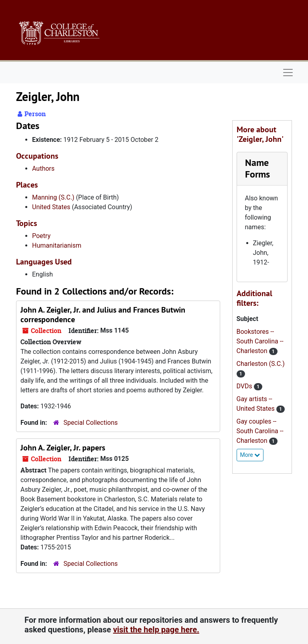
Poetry (41, 236)
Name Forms (257, 168)
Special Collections (90, 423)
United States (51, 207)
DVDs (245, 386)
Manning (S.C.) (53, 197)
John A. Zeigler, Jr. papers (63, 448)
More (250, 455)
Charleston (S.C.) (261, 364)
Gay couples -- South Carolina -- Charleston (260, 431)
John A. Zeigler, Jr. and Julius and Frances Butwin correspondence (103, 315)
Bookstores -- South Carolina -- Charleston (260, 341)
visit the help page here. (156, 630)
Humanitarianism (57, 245)
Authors (43, 169)
